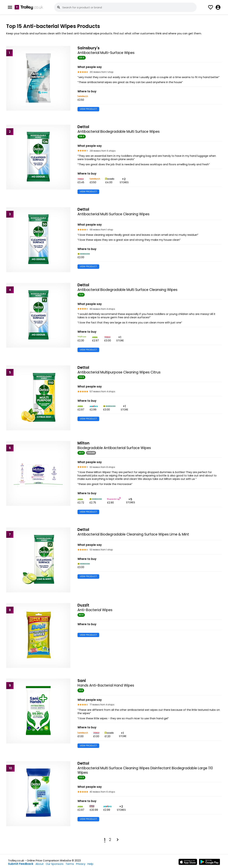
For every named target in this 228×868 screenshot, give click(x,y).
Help (90, 864)
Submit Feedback (21, 864)
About (40, 864)
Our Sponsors (55, 864)
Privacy (81, 864)
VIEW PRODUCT (88, 109)
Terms (70, 864)
